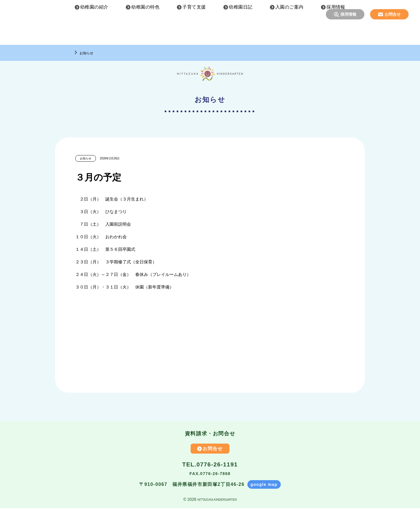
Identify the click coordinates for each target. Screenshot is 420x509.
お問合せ (393, 14)
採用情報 (348, 14)
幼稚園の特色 (145, 34)
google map (264, 485)
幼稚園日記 (241, 34)
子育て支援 (194, 34)
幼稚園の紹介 (94, 34)
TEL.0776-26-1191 (210, 465)
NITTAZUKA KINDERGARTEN (217, 500)
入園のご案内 (289, 34)
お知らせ (89, 53)
